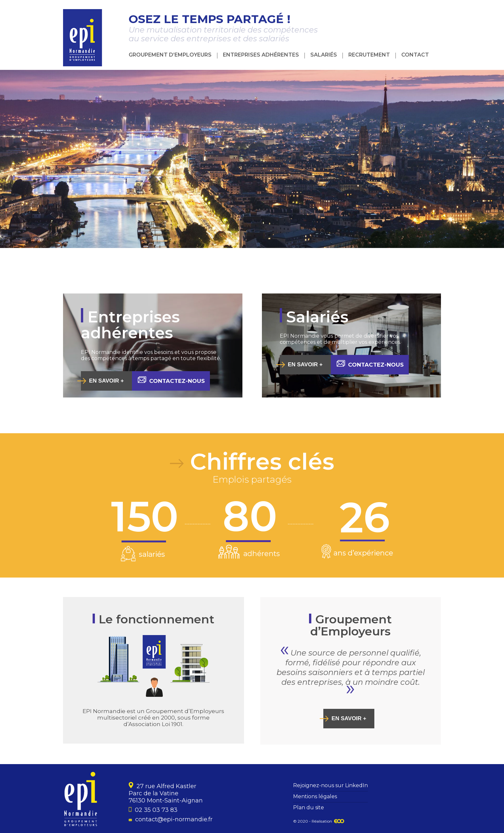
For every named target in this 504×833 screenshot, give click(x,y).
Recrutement (369, 55)
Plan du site (309, 807)
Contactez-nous (171, 380)
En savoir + (106, 381)
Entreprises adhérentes (261, 55)
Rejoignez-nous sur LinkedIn (330, 785)
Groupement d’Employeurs (170, 55)
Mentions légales (315, 796)
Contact (415, 55)
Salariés (324, 55)
